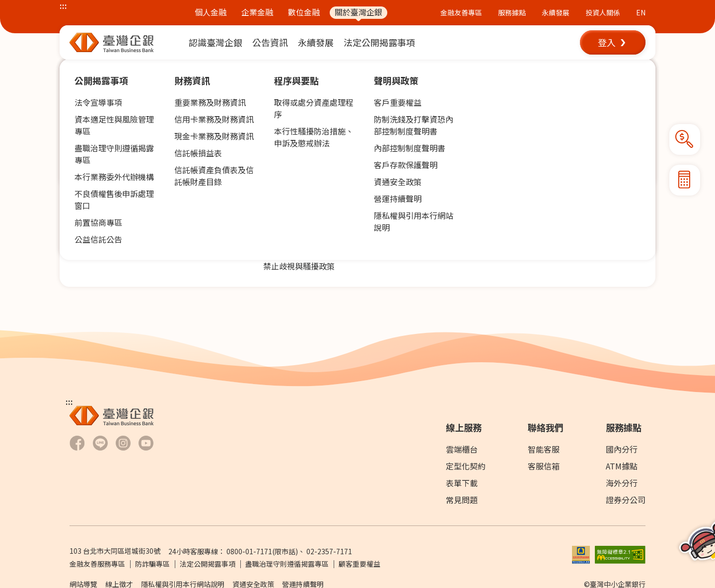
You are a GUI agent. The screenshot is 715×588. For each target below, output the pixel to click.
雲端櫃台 (462, 449)
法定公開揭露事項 (208, 564)
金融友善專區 (461, 12)
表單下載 (462, 483)
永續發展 (556, 12)
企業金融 (257, 12)
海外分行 (622, 483)
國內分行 (622, 449)
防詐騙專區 (152, 564)
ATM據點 (622, 466)
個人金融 (211, 12)
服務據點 (512, 12)
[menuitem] (215, 42)
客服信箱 (544, 466)
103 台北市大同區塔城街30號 (115, 551)
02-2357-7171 (329, 551)
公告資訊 (111, 69)
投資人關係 (603, 12)
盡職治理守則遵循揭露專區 (287, 564)
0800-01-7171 (249, 551)
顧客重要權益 (359, 564)
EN (641, 12)
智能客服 (544, 449)
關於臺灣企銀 (358, 12)
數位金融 (304, 12)
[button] (613, 42)
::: (63, 5)
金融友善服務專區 (97, 564)
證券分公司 (626, 500)
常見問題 (462, 500)
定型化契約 (466, 466)
